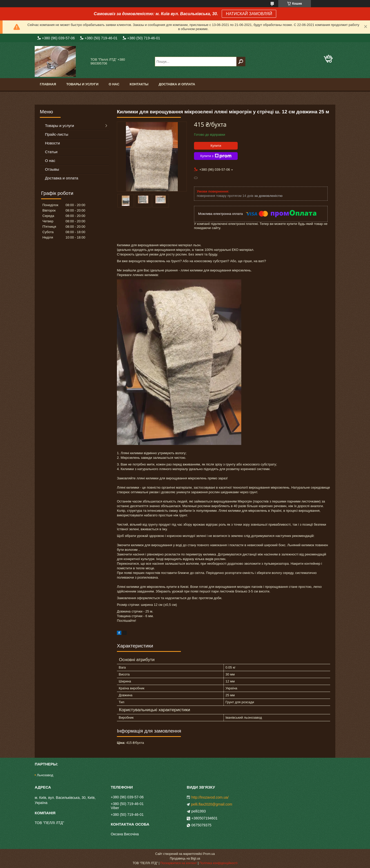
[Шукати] (241, 62)
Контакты (139, 84)
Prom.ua (209, 854)
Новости (52, 143)
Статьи (51, 152)
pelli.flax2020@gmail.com (212, 804)
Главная (48, 84)
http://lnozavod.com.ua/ (210, 797)
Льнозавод (45, 775)
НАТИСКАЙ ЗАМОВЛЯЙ (249, 14)
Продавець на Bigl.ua (185, 858)
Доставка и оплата (177, 84)
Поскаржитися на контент (179, 863)
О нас (114, 84)
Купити (216, 146)
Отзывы (52, 169)
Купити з (216, 156)
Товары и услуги (82, 84)
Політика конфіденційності (218, 863)
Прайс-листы (57, 134)
